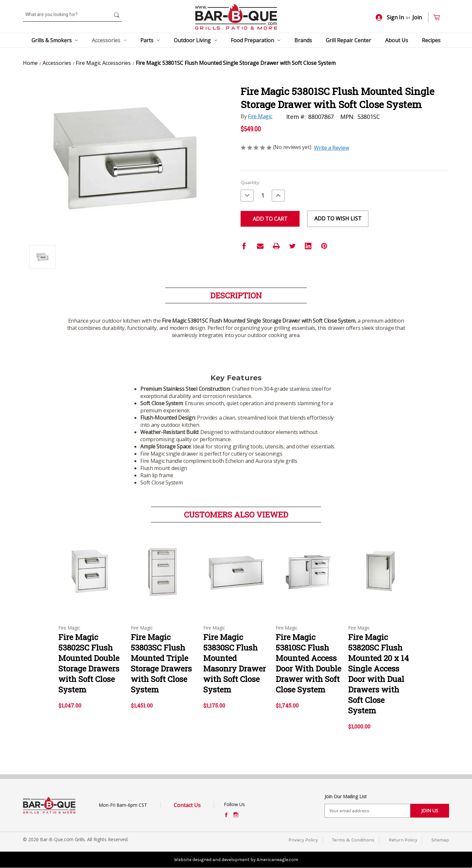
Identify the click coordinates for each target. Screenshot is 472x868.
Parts (150, 40)
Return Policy (403, 840)
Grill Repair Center (348, 40)
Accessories (109, 40)
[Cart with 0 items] (439, 18)
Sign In (390, 17)
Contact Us (187, 805)
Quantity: (250, 182)
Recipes (431, 40)
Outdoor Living (195, 40)
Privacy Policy (303, 840)
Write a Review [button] (331, 148)
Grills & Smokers (55, 40)
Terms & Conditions (353, 840)
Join (417, 17)
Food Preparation (256, 40)
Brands (303, 40)
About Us (397, 40)
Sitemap (440, 840)
